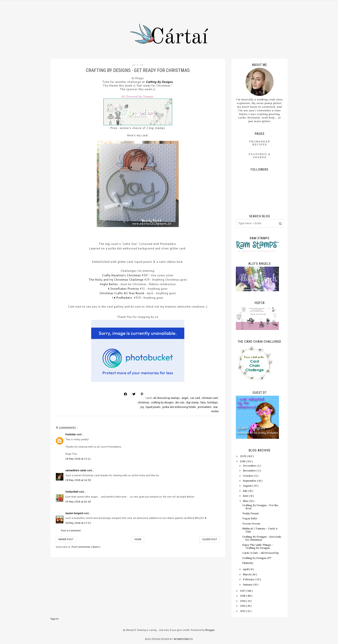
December (250, 466)
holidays (213, 402)
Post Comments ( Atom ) (86, 547)
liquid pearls (153, 407)
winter (215, 411)
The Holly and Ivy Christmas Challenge (116, 280)
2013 (243, 606)
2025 (243, 456)
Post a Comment (71, 530)
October (248, 476)
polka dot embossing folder (179, 407)
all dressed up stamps (167, 398)
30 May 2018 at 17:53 (78, 523)
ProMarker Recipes (260, 143)
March (247, 574)
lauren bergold (74, 513)
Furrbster (71, 434)
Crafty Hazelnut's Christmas (122, 275)
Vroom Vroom (251, 523)
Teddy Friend (250, 513)
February (249, 579)
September (250, 481)
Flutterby (248, 563)
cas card (195, 398)
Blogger (210, 630)
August (248, 486)
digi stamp (193, 402)
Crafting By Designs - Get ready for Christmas (262, 538)
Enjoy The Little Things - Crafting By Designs (258, 546)
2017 (243, 591)
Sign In (54, 619)
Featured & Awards (260, 156)
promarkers (205, 407)
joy (142, 407)
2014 (243, 601)
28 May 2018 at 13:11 (78, 459)
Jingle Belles (109, 284)
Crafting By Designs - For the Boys (260, 507)
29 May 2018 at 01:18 (78, 502)
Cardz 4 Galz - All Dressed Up (261, 553)
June (246, 496)
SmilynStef (72, 492)
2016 (243, 596)
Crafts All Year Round (129, 293)
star (216, 407)
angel (185, 398)
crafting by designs (163, 402)
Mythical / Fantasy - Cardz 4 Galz (260, 530)
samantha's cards (76, 470)
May (246, 501)
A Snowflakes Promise (123, 289)
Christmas (107, 293)
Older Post (210, 539)
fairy (203, 402)
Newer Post (66, 539)
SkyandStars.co (183, 639)
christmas (144, 402)
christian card (210, 398)
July (245, 491)
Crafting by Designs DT (257, 558)
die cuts (180, 402)
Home (138, 539)
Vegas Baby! (250, 518)
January (248, 584)
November (250, 471)
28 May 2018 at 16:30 (78, 480)
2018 (243, 461)
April (246, 569)
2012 (243, 611)
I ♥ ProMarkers (123, 298)
